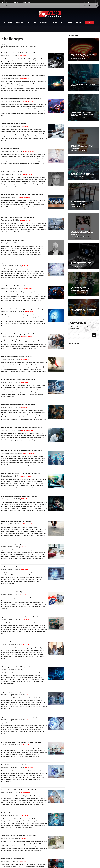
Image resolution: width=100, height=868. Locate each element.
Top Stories (7, 22)
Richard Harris (24, 79)
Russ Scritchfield (26, 620)
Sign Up (90, 22)
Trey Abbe (25, 126)
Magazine (32, 22)
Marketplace (67, 22)
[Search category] (87, 5)
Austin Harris (22, 56)
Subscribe (44, 22)
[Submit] (96, 5)
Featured (20, 22)
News (55, 22)
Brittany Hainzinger (28, 101)
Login (79, 22)
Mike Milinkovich (28, 174)
